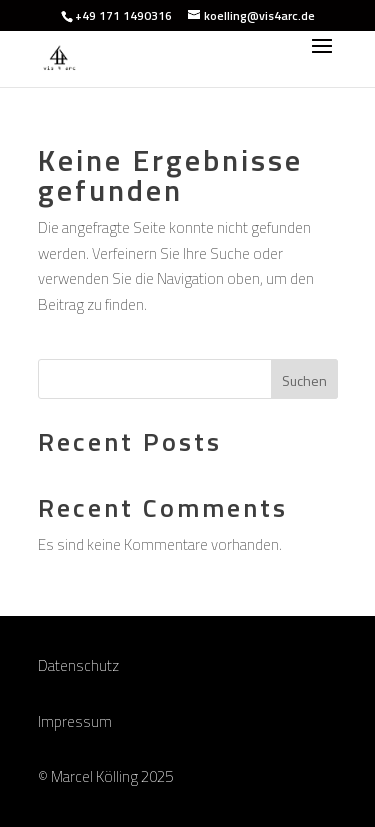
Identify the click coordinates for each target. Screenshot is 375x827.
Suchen (304, 380)
